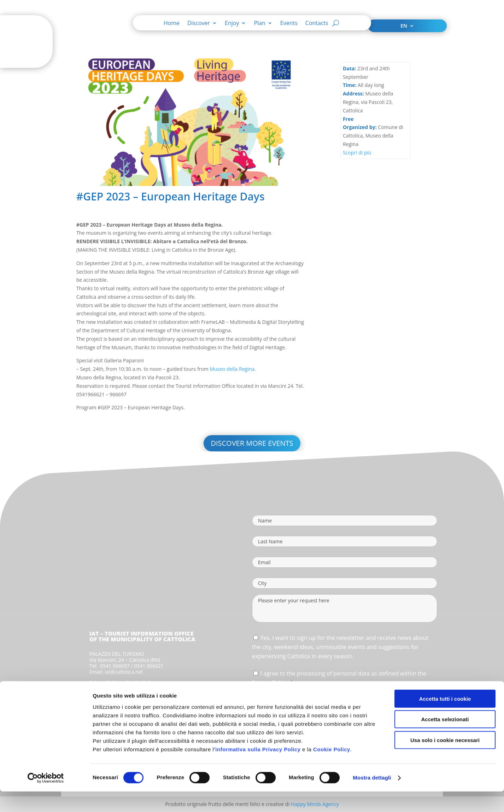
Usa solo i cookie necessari (445, 760)
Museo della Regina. (233, 369)
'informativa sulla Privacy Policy (257, 769)
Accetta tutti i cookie (445, 719)
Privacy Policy (105, 682)
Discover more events (252, 443)
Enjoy (232, 24)
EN (404, 26)
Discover (199, 24)
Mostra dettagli (372, 798)
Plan (259, 24)
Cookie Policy (332, 769)
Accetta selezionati (445, 740)
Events (289, 24)
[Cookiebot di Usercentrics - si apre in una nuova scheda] (46, 798)
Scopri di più (357, 153)
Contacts (317, 24)
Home (172, 24)
